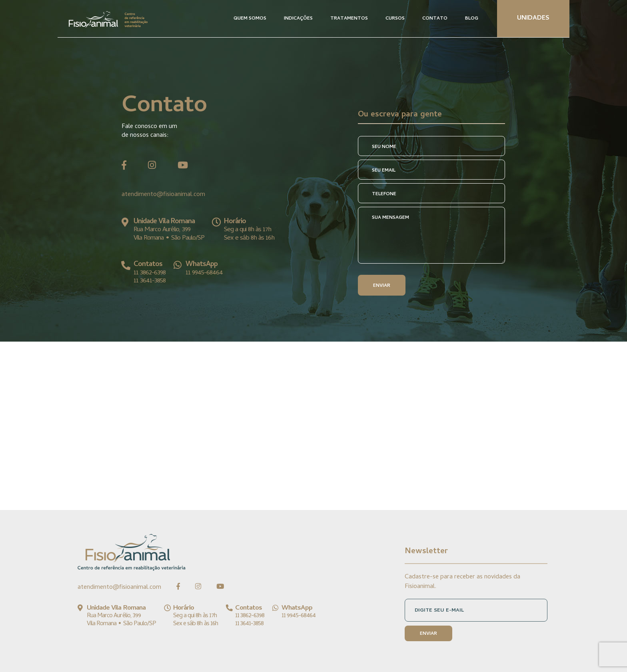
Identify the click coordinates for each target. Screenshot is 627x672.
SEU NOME (384, 147)
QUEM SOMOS (250, 19)
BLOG (472, 19)
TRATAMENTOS (349, 19)
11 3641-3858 (150, 281)
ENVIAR (382, 286)
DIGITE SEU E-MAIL (439, 611)
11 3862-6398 (150, 273)
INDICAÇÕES (298, 19)
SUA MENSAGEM (390, 218)
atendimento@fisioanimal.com (163, 195)
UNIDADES (533, 18)
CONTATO (435, 19)
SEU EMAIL (384, 171)
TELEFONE (384, 194)
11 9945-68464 (204, 273)
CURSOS (395, 19)
